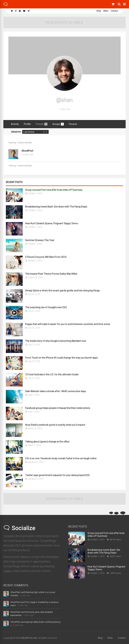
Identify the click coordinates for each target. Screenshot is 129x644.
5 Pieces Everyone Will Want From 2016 (46, 257)
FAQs (106, 11)
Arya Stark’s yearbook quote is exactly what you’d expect (55, 425)
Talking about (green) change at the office (47, 442)
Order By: (16, 132)
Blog (99, 11)
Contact (114, 11)
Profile (27, 124)
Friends (42, 124)
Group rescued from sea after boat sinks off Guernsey (54, 190)
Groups (58, 124)
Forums (73, 124)
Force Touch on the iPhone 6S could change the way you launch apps (61, 358)
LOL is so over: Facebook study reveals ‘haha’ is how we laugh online (61, 458)
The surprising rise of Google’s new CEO (46, 307)
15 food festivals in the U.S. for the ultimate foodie (52, 374)
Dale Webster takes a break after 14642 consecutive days (56, 391)
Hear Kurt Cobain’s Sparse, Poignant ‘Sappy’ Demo (52, 223)
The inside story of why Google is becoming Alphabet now (56, 341)
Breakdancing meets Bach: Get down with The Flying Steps (56, 207)
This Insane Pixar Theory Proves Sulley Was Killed (51, 274)
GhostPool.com (29, 638)
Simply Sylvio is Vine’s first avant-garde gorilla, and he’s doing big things (62, 291)
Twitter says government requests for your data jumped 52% (57, 475)
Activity (15, 124)
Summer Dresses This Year (40, 240)
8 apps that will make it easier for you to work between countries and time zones (68, 324)
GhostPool (27, 151)
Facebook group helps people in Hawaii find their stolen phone (58, 408)
